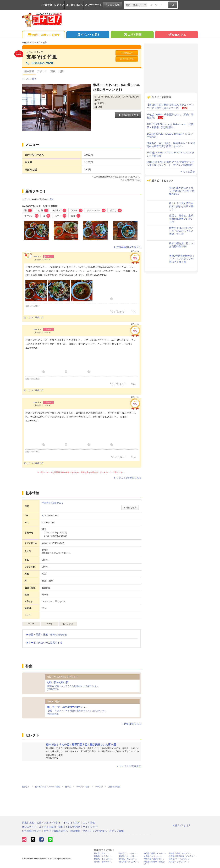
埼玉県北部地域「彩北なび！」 (154, 863)
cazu (35, 256)
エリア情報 (132, 35)
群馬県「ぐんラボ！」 (103, 859)
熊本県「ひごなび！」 (128, 853)
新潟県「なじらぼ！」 (128, 856)
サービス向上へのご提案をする (44, 643)
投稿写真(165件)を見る (127, 247)
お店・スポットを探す (43, 35)
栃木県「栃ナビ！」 (103, 853)
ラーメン (26, 79)
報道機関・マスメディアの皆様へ (89, 831)
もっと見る (187, 171)
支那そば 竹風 (42, 57)
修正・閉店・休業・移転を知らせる (46, 634)
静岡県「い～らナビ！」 (179, 859)
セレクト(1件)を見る (129, 766)
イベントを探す (88, 35)
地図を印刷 (130, 508)
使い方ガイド (29, 827)
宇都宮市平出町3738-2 (53, 503)
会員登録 (47, 5)
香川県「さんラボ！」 (128, 859)
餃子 (34, 79)
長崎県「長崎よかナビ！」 (180, 853)
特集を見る (176, 35)
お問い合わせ (73, 827)
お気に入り (127, 53)
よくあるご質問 (47, 827)
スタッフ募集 (116, 831)
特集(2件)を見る (131, 724)
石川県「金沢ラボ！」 (103, 862)
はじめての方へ (74, 5)
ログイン (59, 5)
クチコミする (127, 59)
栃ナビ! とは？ (181, 825)
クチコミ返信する (34, 317)
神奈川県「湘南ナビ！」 (154, 859)
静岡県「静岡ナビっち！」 (155, 853)
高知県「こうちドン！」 (179, 862)
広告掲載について (32, 831)
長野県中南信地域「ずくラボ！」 (183, 856)
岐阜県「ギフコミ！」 (153, 856)
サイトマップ (90, 827)
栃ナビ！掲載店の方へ (56, 831)
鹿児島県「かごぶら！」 (129, 862)
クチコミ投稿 (112, 5)
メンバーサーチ (93, 5)
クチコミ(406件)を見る (127, 478)
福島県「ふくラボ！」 (103, 856)
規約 (61, 827)
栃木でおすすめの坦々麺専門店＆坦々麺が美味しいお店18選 (81, 744)
